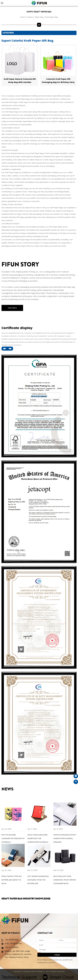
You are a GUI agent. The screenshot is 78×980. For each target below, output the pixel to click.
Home (23, 17)
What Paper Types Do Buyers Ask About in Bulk (12, 880)
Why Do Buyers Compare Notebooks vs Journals (12, 839)
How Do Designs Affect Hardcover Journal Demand (63, 839)
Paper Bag (39, 17)
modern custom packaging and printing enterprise (28, 287)
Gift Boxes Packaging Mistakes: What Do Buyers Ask (38, 880)
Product (30, 17)
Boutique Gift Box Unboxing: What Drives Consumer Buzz (65, 880)
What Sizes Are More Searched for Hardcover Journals (38, 839)
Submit (57, 955)
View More (12, 308)
